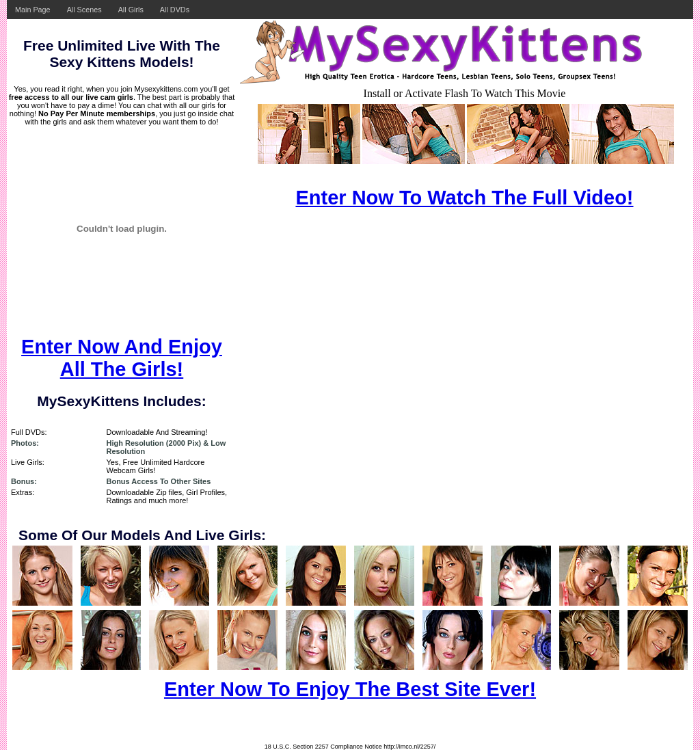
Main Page (33, 10)
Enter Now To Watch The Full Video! (464, 198)
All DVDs (175, 10)
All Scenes (84, 10)
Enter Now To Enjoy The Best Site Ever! (350, 689)
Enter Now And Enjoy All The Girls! (122, 358)
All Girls (131, 10)
